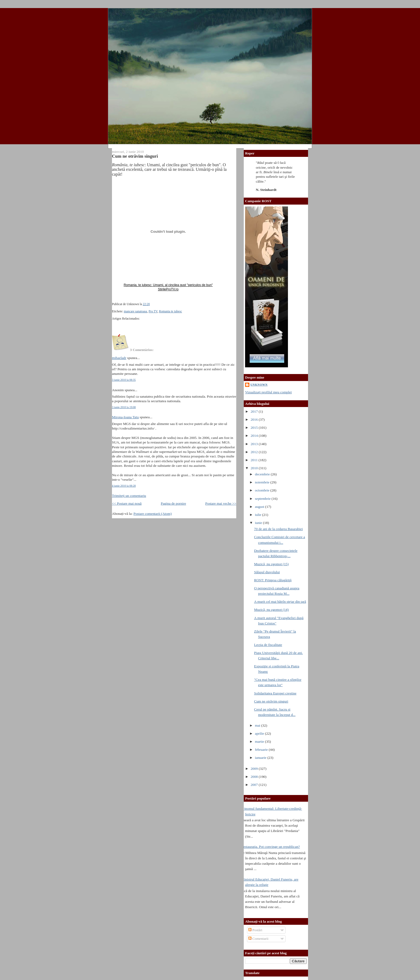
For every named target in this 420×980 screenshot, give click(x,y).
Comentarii (258, 939)
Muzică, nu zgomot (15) (271, 564)
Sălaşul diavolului (267, 572)
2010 (255, 468)
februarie (262, 750)
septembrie (263, 499)
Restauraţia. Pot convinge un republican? (271, 847)
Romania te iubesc (171, 311)
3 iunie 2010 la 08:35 (124, 380)
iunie (259, 523)
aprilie (260, 733)
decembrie (263, 474)
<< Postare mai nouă (127, 503)
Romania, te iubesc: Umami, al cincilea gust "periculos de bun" (168, 285)
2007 (255, 785)
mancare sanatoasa (135, 311)
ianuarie (261, 758)
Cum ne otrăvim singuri (135, 156)
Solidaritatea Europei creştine (275, 693)
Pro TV (153, 311)
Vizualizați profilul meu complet (268, 392)
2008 (255, 777)
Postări (255, 930)
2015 (255, 428)
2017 (255, 411)
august (260, 507)
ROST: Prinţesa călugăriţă (273, 580)
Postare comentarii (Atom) (153, 514)
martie (260, 742)
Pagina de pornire (173, 503)
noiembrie (263, 482)
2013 (255, 444)
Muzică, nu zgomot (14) (271, 610)
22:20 (146, 304)
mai (258, 725)
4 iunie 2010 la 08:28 (124, 486)
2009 (255, 769)
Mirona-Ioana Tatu (125, 417)
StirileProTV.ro (168, 289)
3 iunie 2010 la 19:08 (124, 407)
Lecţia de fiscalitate (268, 645)
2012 (255, 452)
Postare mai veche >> (221, 503)
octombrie (263, 490)
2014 (255, 436)
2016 (255, 419)
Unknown (259, 385)
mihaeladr (119, 358)
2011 (255, 460)
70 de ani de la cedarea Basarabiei (278, 529)
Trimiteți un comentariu (129, 496)
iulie (259, 515)
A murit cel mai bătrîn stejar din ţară (280, 602)
